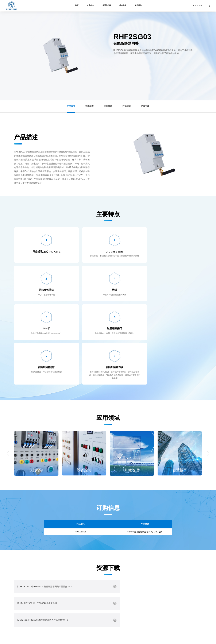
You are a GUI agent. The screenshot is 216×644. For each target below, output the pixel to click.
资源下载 (147, 106)
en (200, 6)
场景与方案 (107, 6)
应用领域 (108, 106)
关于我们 (140, 6)
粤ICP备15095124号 (79, 637)
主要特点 (89, 106)
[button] (8, 385)
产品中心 (90, 6)
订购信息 (127, 106)
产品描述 (69, 106)
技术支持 (124, 6)
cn (194, 6)
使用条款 (18, 633)
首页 (75, 6)
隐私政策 (27, 633)
